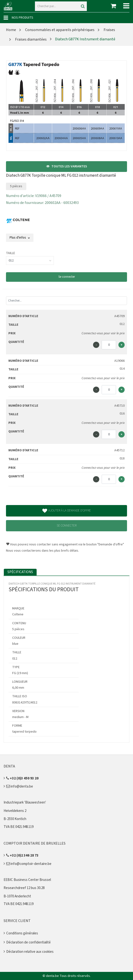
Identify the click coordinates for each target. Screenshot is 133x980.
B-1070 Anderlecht (17, 896)
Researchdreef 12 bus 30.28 (24, 888)
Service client (17, 921)
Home (11, 30)
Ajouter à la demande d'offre (67, 511)
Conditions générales (22, 933)
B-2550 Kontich (15, 819)
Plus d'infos (20, 238)
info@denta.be (20, 786)
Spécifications (20, 572)
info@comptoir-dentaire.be (29, 864)
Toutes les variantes (67, 166)
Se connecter (67, 277)
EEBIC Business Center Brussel (27, 880)
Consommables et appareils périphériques (59, 30)
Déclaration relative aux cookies (30, 952)
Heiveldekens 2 (15, 811)
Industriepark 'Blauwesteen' (25, 802)
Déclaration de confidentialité (28, 942)
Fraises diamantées (30, 39)
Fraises (109, 30)
